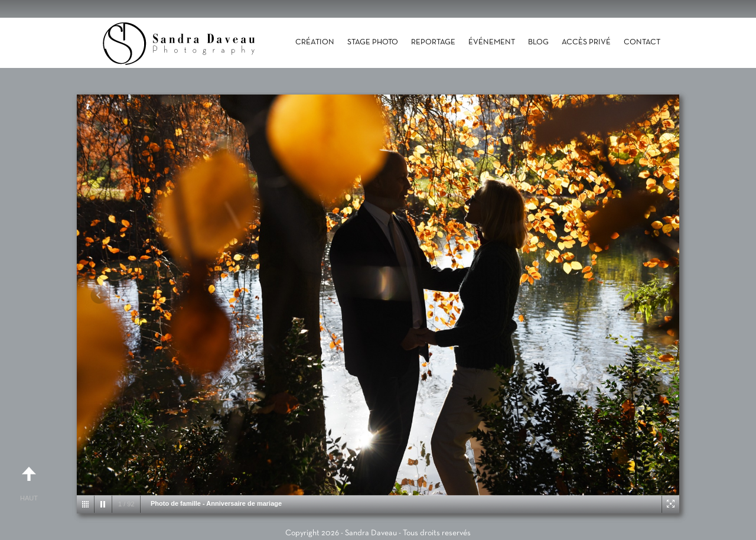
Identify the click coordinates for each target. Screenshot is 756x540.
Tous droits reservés (437, 533)
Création (315, 43)
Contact (642, 43)
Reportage (433, 43)
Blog (538, 43)
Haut (29, 479)
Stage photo (373, 43)
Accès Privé (586, 43)
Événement (492, 43)
